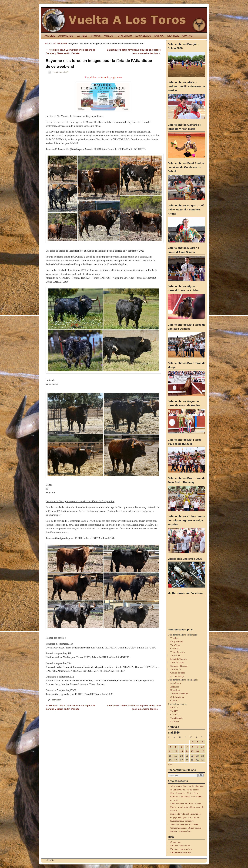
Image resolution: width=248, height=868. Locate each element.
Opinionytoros (177, 697)
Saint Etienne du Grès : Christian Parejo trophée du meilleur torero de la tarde (187, 807)
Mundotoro (175, 683)
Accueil (48, 44)
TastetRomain (177, 718)
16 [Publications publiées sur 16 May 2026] (197, 751)
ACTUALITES (66, 36)
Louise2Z (175, 721)
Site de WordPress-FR (181, 853)
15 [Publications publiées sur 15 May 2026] (192, 751)
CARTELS (82, 36)
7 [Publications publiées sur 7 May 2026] (187, 747)
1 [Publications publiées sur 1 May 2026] (192, 742)
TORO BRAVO (124, 36)
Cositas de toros (178, 673)
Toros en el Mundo (179, 694)
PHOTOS (96, 36)
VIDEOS (109, 36)
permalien (56, 700)
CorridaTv (175, 714)
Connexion (175, 842)
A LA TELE (173, 36)
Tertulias (174, 638)
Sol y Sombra (177, 642)
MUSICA (159, 36)
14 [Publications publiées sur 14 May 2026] (187, 751)
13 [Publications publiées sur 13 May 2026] (182, 751)
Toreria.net (175, 655)
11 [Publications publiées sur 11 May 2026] (170, 751)
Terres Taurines (177, 652)
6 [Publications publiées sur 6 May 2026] (181, 747)
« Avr (170, 764)
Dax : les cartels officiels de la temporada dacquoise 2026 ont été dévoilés (186, 797)
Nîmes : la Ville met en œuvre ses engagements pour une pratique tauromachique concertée (186, 817)
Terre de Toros (177, 662)
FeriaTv (174, 707)
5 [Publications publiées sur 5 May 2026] (176, 747)
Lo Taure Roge (177, 676)
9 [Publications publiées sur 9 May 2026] (197, 747)
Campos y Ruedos (179, 666)
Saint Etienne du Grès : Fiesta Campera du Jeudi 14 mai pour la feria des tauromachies (186, 828)
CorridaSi (175, 649)
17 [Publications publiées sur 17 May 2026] (203, 751)
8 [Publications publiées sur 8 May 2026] (192, 747)
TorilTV (174, 711)
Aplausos (175, 687)
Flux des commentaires (181, 849)
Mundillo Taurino (178, 659)
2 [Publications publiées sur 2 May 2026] (197, 742)
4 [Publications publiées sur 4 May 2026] (170, 747)
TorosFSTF (176, 669)
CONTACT (188, 36)
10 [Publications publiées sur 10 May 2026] (203, 747)
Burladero (175, 690)
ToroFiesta (175, 645)
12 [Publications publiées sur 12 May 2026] (176, 751)
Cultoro (174, 701)
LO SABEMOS (143, 36)
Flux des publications (180, 846)
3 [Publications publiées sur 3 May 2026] (202, 742)
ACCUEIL (50, 36)
